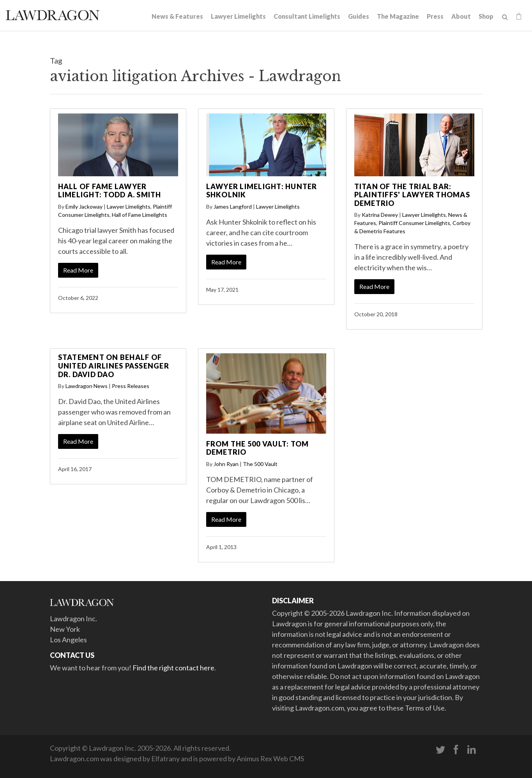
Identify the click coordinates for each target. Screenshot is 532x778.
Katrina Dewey (380, 215)
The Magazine (398, 16)
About (461, 16)
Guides (359, 16)
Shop (486, 16)
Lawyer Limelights (238, 16)
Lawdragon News (87, 386)
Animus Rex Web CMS (270, 759)
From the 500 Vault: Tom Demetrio (258, 448)
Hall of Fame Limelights (140, 215)
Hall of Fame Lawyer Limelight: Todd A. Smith (110, 191)
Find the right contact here (173, 668)
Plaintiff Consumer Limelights (414, 223)
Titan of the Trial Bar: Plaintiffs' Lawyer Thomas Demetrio (412, 195)
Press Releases (131, 386)
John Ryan (226, 464)
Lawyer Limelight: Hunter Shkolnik (262, 191)
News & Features (177, 16)
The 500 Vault (260, 464)
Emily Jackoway (84, 206)
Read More (78, 270)
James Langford (233, 206)
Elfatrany (165, 759)
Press (435, 16)
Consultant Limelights (307, 16)
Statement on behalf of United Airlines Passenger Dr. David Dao (114, 366)
